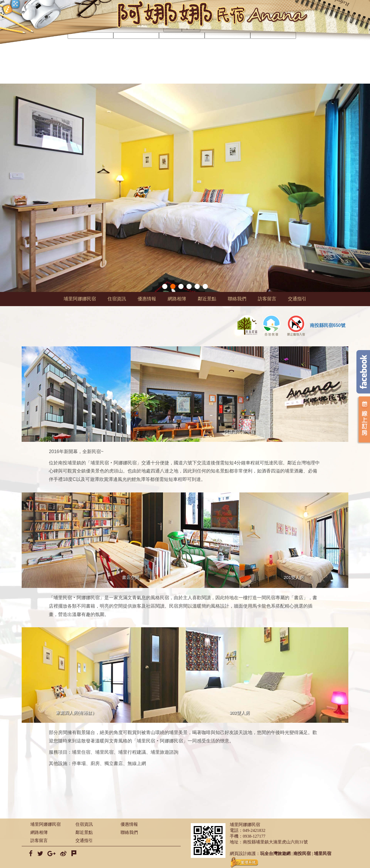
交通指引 (297, 299)
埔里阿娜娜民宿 (80, 299)
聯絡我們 (237, 299)
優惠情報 (147, 299)
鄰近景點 (207, 299)
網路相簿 (177, 299)
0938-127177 (254, 836)
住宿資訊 (117, 299)
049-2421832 (254, 830)
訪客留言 (267, 299)
